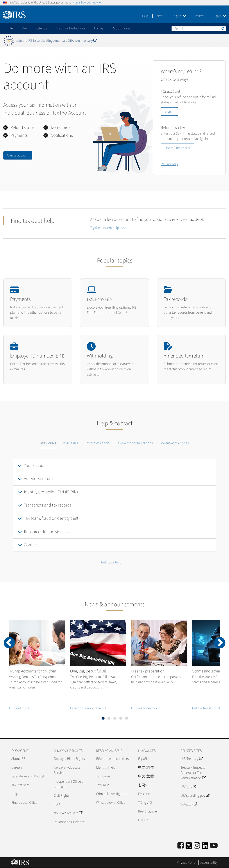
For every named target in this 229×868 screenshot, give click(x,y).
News (160, 16)
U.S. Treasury (191, 759)
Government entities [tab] (174, 443)
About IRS (18, 759)
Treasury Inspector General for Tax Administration (194, 773)
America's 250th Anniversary (75, 41)
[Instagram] (197, 846)
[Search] (199, 29)
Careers (17, 767)
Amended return (38, 479)
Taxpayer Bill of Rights (69, 759)
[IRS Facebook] (181, 846)
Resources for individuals (46, 532)
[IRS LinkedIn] (205, 847)
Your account (35, 465)
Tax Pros (200, 16)
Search (223, 29)
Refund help (169, 164)
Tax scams (103, 776)
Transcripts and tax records (48, 505)
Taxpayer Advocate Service (67, 770)
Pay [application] (24, 28)
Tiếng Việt (145, 803)
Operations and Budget (28, 776)
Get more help (111, 562)
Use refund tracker (178, 148)
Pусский (144, 794)
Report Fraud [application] (121, 28)
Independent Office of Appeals (69, 784)
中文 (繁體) (146, 776)
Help (145, 16)
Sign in (220, 16)
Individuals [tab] (48, 443)
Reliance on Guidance (69, 822)
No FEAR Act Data (68, 813)
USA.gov (188, 787)
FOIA (57, 804)
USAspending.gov (195, 796)
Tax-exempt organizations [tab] (134, 443)
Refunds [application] (41, 28)
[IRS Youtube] (214, 846)
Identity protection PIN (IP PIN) (51, 492)
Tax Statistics (20, 785)
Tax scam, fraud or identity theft (51, 518)
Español (144, 759)
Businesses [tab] (71, 443)
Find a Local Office (24, 803)
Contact (31, 545)
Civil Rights (62, 796)
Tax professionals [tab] (97, 443)
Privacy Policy (187, 863)
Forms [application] (99, 28)
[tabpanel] (114, 505)
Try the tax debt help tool (108, 228)
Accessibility (209, 863)
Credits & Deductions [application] (71, 28)
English (179, 16)
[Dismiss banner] (223, 41)
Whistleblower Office (111, 803)
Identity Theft (105, 767)
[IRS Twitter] (189, 847)
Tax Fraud (103, 785)
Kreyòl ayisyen (148, 811)
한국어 (143, 785)
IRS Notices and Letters (112, 759)
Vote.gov (189, 804)
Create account (18, 155)
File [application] (10, 28)
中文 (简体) (146, 767)
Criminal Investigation (112, 794)
